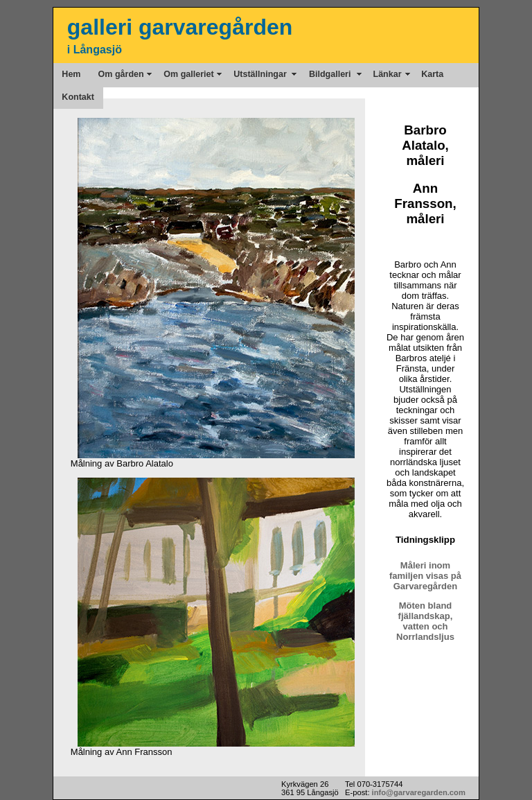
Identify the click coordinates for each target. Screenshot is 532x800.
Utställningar (263, 74)
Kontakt (78, 97)
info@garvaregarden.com (419, 792)
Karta (432, 74)
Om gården (123, 74)
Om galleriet (190, 74)
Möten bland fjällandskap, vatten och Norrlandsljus (425, 621)
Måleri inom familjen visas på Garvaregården (425, 576)
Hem (71, 74)
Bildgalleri (332, 74)
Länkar (388, 74)
